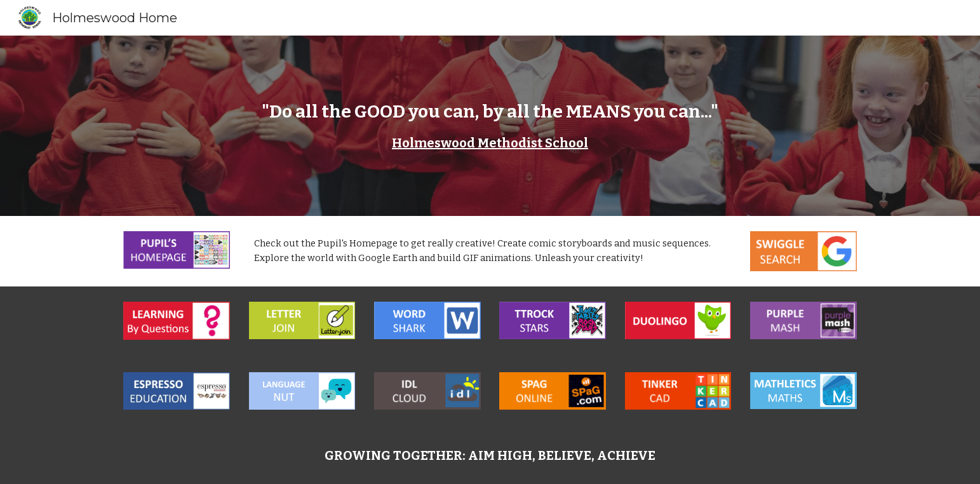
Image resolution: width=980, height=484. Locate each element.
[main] (490, 126)
